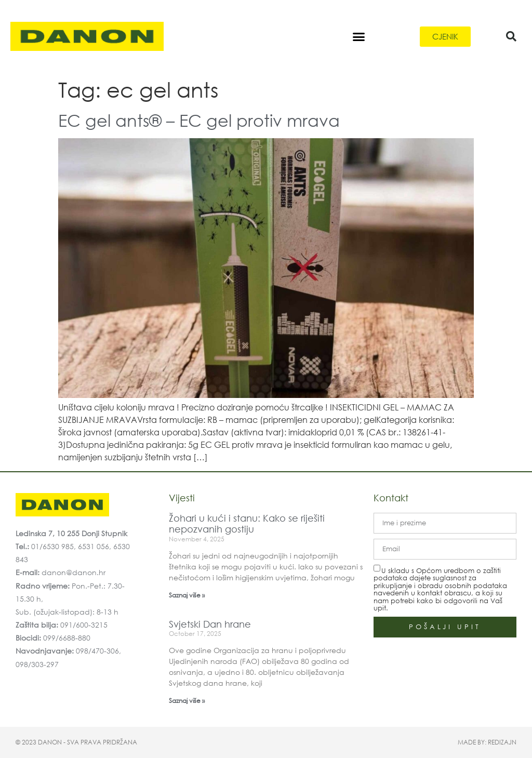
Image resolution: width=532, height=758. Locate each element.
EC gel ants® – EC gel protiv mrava (199, 120)
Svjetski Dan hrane (210, 624)
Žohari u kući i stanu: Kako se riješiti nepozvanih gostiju (247, 524)
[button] (358, 36)
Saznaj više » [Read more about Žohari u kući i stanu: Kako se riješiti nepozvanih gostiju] (187, 595)
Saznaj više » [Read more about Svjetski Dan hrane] (187, 701)
